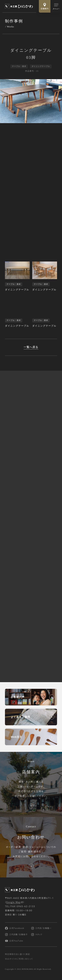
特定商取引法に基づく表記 (17, 954)
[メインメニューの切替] (56, 6)
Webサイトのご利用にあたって (19, 959)
